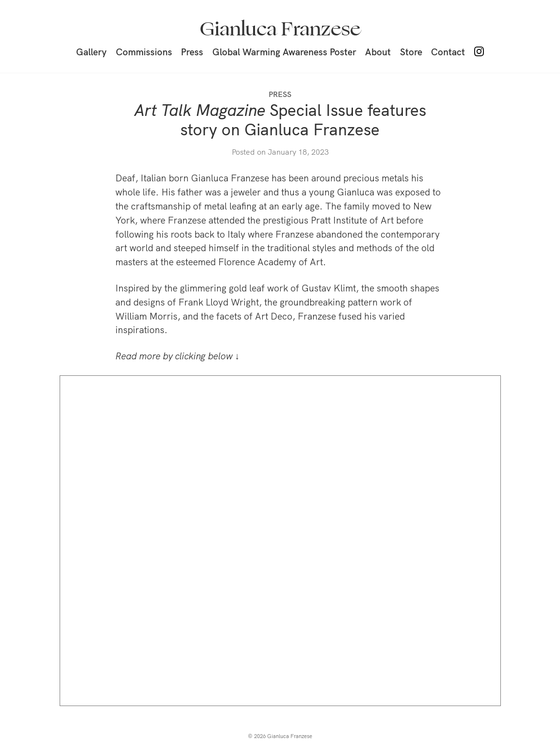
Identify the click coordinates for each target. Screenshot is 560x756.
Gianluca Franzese (280, 29)
